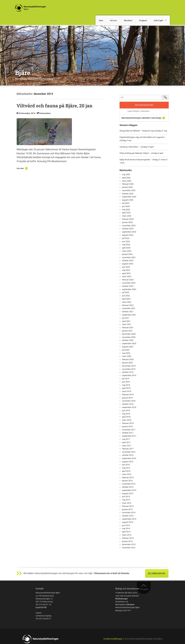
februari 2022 (128, 305)
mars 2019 (127, 391)
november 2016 (129, 452)
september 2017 (129, 436)
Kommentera (45, 113)
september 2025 (129, 197)
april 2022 (126, 299)
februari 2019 (128, 395)
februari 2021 (128, 328)
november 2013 (129, 548)
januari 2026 (127, 187)
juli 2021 (126, 318)
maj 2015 (126, 500)
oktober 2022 (128, 286)
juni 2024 (126, 241)
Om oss (113, 20)
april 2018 (126, 417)
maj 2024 (126, 245)
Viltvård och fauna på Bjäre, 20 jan (54, 106)
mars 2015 (127, 503)
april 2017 (126, 442)
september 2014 (129, 519)
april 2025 (126, 213)
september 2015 (129, 490)
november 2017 (129, 430)
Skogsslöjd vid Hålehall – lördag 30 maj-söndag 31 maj (143, 131)
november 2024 (129, 226)
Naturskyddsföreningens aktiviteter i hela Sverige (141, 118)
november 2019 (129, 369)
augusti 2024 (128, 235)
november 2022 (129, 283)
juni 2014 (126, 525)
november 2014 (129, 512)
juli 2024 (126, 238)
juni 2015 (126, 497)
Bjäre (23, 73)
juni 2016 (126, 465)
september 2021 (129, 315)
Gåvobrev (131, 605)
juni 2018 (126, 410)
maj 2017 (126, 439)
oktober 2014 (128, 516)
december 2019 (129, 366)
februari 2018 (128, 423)
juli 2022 (126, 292)
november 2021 (129, 308)
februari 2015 (128, 506)
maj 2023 (126, 270)
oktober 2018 (128, 404)
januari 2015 (127, 509)
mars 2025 (127, 216)
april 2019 (126, 388)
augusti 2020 (128, 347)
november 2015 (129, 484)
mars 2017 (127, 446)
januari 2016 (127, 481)
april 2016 (126, 471)
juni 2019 (126, 382)
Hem (101, 20)
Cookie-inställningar (113, 639)
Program (143, 20)
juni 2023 (126, 267)
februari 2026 (128, 184)
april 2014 (126, 532)
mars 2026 (127, 181)
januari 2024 (127, 254)
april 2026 (126, 178)
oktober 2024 (128, 229)
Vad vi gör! (159, 20)
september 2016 (129, 458)
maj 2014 (126, 528)
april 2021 (126, 321)
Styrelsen (128, 20)
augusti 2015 (128, 493)
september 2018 (129, 407)
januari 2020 (127, 363)
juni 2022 (126, 296)
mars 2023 (127, 276)
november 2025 (129, 190)
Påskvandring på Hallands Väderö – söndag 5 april (141, 153)
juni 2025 (126, 206)
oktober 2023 (128, 260)
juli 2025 (126, 203)
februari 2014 (128, 538)
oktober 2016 (128, 455)
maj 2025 (126, 210)
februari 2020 (128, 359)
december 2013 (129, 544)
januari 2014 (127, 541)
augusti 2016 (128, 462)
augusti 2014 (128, 522)
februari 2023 (128, 280)
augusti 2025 (128, 200)
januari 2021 (127, 331)
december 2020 (129, 334)
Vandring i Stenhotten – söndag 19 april (137, 147)
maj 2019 (126, 385)
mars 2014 (127, 535)
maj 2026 (126, 174)
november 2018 (129, 401)
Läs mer (20, 168)
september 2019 (129, 375)
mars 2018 (127, 420)
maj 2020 (126, 353)
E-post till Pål (41, 607)
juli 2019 (126, 379)
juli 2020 (126, 350)
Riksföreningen (122, 599)
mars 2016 (127, 474)
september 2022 (129, 289)
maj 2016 (126, 468)
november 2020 (129, 337)
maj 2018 (126, 414)
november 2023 (129, 257)
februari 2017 (128, 449)
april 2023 (126, 273)
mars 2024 (127, 251)
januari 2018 (127, 426)
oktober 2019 (128, 372)
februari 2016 (128, 478)
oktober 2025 (128, 194)
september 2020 (129, 343)
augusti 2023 (128, 264)
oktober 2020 (128, 340)
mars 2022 (127, 302)
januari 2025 (127, 222)
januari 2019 (127, 398)
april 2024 (126, 248)
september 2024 (129, 232)
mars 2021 (127, 324)
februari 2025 (128, 219)
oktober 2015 (128, 487)
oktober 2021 (128, 312)
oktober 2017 (128, 433)
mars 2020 (127, 356)
